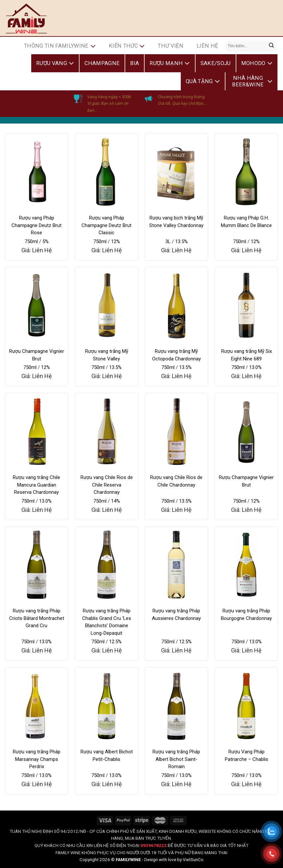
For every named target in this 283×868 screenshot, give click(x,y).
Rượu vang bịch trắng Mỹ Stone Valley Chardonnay (176, 222)
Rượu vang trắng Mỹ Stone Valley (107, 355)
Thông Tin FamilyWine (60, 46)
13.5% (181, 241)
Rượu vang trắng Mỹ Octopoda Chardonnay (177, 355)
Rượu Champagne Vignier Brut (37, 355)
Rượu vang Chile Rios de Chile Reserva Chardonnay (107, 485)
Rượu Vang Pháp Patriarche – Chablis (247, 755)
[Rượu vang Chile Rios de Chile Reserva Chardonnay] (107, 431)
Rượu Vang (55, 63)
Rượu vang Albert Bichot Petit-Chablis (107, 755)
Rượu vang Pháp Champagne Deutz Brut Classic (106, 225)
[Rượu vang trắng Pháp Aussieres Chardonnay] (176, 565)
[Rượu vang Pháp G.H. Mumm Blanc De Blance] (246, 172)
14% (116, 501)
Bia (135, 63)
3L (168, 241)
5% (46, 241)
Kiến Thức (127, 46)
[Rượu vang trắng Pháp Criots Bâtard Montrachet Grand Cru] (37, 565)
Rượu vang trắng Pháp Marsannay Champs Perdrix (37, 759)
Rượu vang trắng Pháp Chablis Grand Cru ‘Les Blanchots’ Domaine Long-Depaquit (107, 622)
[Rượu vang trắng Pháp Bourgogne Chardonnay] (246, 565)
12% (116, 241)
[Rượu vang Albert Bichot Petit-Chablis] (107, 706)
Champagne (102, 63)
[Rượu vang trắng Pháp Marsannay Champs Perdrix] (37, 706)
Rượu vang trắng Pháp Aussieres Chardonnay (176, 615)
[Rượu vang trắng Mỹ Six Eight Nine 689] (246, 305)
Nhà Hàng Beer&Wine (252, 81)
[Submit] (271, 46)
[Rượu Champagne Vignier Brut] (37, 305)
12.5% (115, 642)
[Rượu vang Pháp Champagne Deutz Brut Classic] (107, 172)
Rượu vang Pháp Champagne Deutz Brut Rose (36, 225)
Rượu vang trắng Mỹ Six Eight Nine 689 (247, 355)
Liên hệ (207, 46)
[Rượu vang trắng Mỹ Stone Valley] (107, 305)
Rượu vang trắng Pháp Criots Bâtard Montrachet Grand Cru (37, 618)
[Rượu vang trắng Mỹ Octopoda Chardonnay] (176, 305)
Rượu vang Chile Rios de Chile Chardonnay (176, 481)
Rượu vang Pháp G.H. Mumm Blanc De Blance (246, 222)
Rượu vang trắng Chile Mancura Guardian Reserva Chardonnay (36, 485)
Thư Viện (171, 46)
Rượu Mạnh (170, 63)
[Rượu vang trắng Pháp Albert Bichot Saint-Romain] (176, 706)
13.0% (255, 367)
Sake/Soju (216, 63)
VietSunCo (193, 859)
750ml (31, 241)
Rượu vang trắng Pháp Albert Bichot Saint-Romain (176, 759)
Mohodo (257, 63)
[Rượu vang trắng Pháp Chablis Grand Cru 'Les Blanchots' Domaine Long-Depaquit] (107, 565)
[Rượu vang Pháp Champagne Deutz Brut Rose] (37, 172)
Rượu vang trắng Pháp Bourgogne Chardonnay (246, 615)
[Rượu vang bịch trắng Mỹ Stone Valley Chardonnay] (176, 172)
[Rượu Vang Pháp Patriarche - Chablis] (246, 706)
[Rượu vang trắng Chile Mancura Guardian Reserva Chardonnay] (37, 431)
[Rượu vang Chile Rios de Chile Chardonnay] (176, 431)
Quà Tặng (203, 81)
